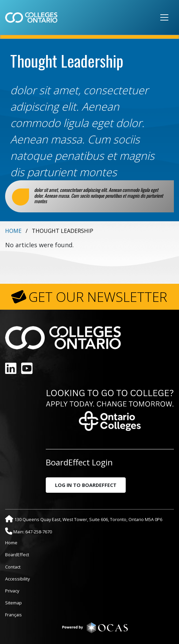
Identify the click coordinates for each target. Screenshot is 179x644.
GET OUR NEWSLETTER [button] (98, 297)
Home (13, 231)
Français (13, 615)
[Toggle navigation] (164, 17)
